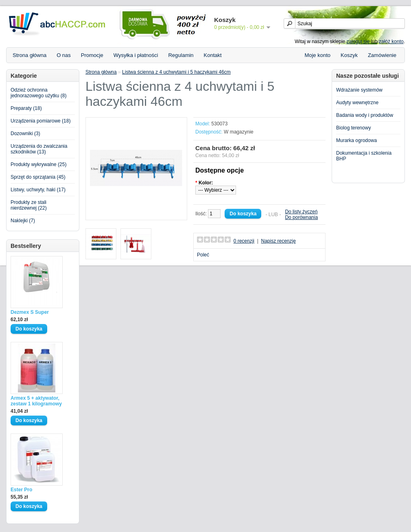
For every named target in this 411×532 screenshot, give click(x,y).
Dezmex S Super (30, 312)
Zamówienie (382, 55)
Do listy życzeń (301, 212)
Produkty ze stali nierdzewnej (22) (29, 205)
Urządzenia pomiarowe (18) (40, 121)
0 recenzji (244, 241)
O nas (64, 55)
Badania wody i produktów (365, 115)
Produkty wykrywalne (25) (38, 164)
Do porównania (301, 217)
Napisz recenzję (278, 241)
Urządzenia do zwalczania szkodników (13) (39, 149)
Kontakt (213, 55)
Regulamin (181, 55)
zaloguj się (358, 42)
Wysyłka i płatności (136, 55)
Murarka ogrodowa (356, 140)
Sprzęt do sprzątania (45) (38, 177)
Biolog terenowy (353, 128)
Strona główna (30, 55)
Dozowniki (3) (25, 134)
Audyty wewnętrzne (357, 103)
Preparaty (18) (26, 108)
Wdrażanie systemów (359, 90)
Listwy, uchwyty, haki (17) (38, 190)
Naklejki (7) (23, 221)
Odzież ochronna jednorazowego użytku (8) (38, 93)
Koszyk (349, 55)
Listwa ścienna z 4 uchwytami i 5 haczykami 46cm (176, 72)
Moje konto (317, 55)
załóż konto (391, 42)
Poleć (203, 255)
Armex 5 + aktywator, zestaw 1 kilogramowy (36, 401)
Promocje (92, 55)
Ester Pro (21, 490)
